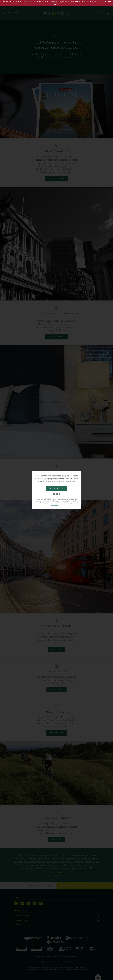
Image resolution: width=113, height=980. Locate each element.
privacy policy (54, 505)
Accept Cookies (56, 488)
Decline (57, 494)
